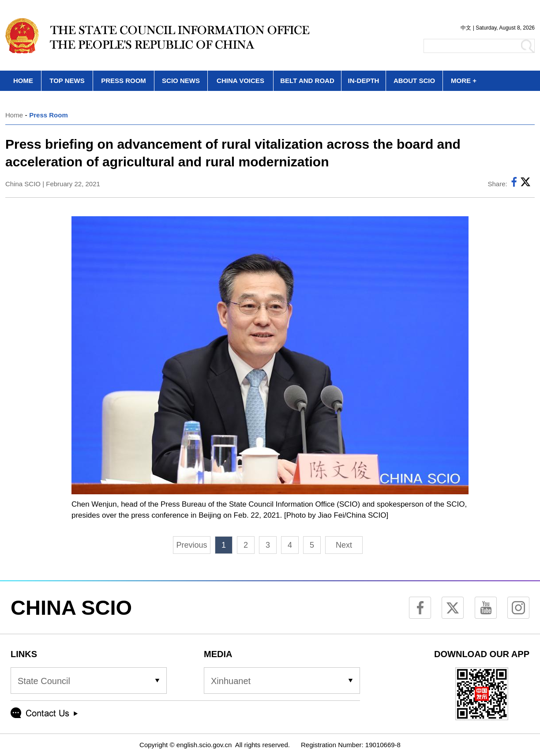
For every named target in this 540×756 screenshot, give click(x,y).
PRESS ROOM (124, 81)
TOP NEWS (67, 81)
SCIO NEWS (181, 81)
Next (344, 545)
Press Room (49, 115)
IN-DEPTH (364, 81)
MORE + (464, 81)
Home (14, 115)
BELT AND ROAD (307, 81)
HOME (23, 81)
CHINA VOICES (240, 81)
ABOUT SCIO (414, 81)
